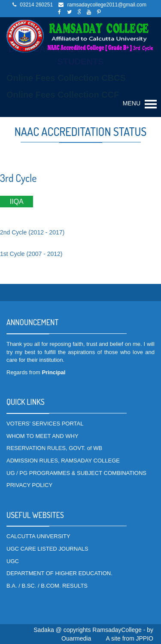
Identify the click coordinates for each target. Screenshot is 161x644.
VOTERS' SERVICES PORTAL (45, 424)
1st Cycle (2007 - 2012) (31, 254)
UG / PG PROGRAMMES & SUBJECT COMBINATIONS (76, 473)
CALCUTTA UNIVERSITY (38, 536)
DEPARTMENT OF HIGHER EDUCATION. (59, 573)
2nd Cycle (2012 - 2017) (32, 232)
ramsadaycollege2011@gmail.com (107, 5)
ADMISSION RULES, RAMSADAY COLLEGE (63, 461)
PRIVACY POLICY (29, 485)
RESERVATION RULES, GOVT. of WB (54, 448)
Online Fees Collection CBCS (66, 78)
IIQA (17, 202)
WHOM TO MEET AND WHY (43, 436)
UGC (13, 561)
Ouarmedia (76, 638)
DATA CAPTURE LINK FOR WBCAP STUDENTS (80, 55)
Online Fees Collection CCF (63, 95)
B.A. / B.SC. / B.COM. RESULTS (47, 586)
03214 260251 (36, 5)
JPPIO (145, 638)
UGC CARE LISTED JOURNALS (47, 549)
